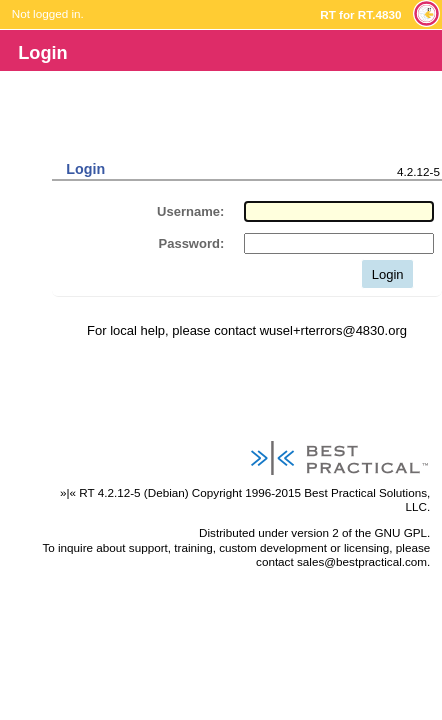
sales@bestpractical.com (362, 561)
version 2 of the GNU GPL (359, 532)
